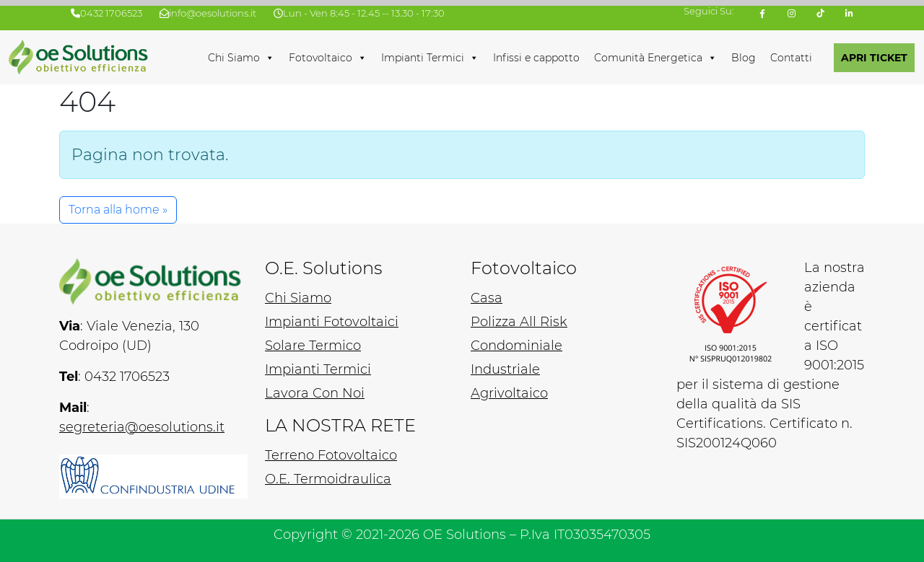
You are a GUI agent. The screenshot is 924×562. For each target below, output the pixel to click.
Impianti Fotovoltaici (332, 322)
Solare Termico (313, 346)
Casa (487, 298)
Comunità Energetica (655, 58)
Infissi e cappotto (536, 58)
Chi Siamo (241, 58)
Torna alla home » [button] (118, 210)
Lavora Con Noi (315, 393)
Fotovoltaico (328, 58)
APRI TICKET (874, 58)
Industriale (505, 369)
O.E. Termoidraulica (328, 479)
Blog (744, 58)
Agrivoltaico (509, 393)
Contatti (791, 58)
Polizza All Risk (519, 322)
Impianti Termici (430, 58)
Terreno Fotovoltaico (331, 455)
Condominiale (517, 346)
